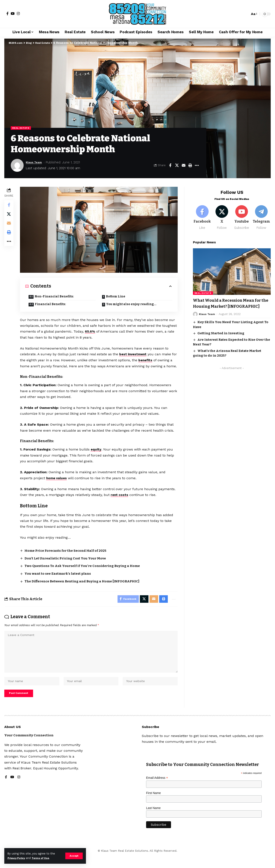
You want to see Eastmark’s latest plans (60, 578)
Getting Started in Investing (221, 338)
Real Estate (22, 128)
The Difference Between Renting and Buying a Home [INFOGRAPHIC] (87, 586)
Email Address (157, 789)
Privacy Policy (18, 858)
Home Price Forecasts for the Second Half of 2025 (70, 555)
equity (97, 455)
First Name (153, 805)
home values (58, 483)
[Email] (183, 166)
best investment (135, 354)
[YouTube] (13, 14)
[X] (222, 216)
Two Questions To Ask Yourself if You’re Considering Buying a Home (86, 571)
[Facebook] (8, 14)
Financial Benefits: (51, 304)
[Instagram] (18, 14)
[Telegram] (261, 216)
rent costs (121, 500)
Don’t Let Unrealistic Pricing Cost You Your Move (69, 563)
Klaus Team (35, 163)
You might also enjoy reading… (132, 304)
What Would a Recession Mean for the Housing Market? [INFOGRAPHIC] (228, 305)
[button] (74, 856)
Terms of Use (44, 858)
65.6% (107, 331)
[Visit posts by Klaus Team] (17, 166)
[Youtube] (242, 216)
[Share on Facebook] (170, 166)
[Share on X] (177, 166)
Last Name (153, 820)
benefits (153, 360)
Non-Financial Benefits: (55, 296)
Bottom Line (116, 296)
